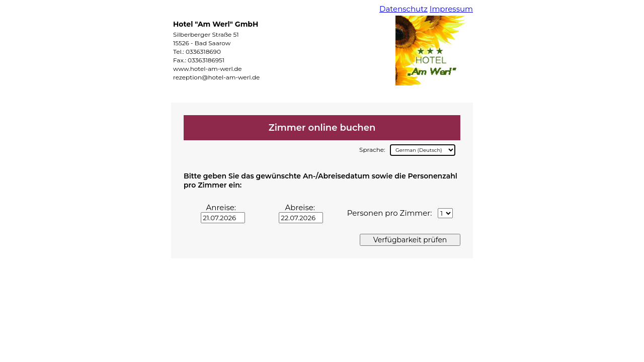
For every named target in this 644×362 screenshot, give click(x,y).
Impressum (451, 9)
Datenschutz (404, 9)
